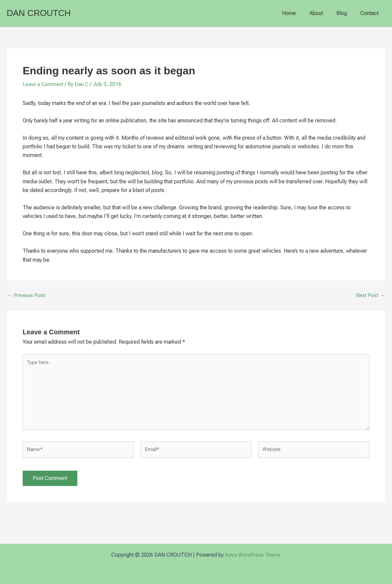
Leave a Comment (44, 84)
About (323, 13)
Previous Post (27, 295)
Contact (371, 13)
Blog (346, 13)
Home (298, 13)
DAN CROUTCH (39, 13)
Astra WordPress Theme (253, 555)
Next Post (370, 295)
